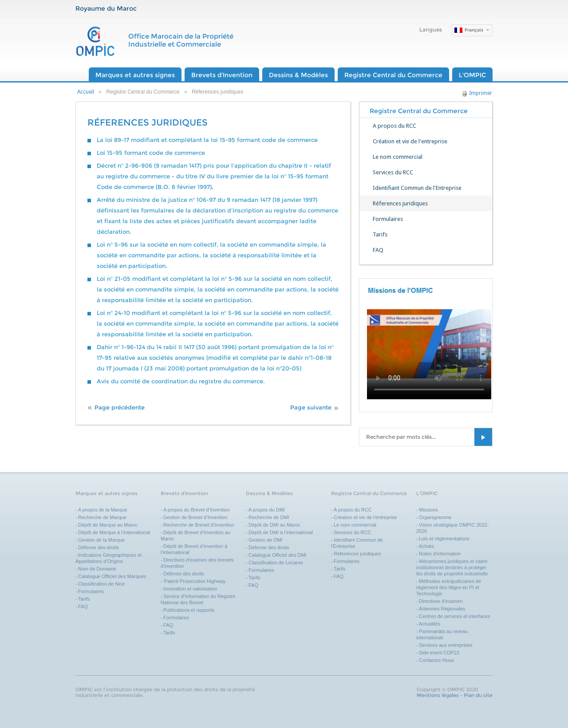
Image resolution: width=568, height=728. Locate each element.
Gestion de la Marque (101, 540)
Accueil (86, 92)
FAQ (378, 250)
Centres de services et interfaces (454, 616)
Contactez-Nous (436, 660)
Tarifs (380, 234)
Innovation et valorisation (190, 589)
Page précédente (120, 407)
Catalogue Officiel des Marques (112, 576)
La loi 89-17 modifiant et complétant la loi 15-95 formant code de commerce (207, 140)
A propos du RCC (394, 126)
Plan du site (478, 695)
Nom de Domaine (97, 569)
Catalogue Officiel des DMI (278, 555)
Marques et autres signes (135, 75)
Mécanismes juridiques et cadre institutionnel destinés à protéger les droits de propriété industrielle (452, 567)
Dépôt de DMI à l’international (281, 532)
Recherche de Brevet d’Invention (199, 525)
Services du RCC (393, 172)
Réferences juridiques (400, 203)
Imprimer (477, 93)
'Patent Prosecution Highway (194, 581)
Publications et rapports (189, 610)
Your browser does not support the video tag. (429, 344)
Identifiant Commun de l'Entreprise (417, 188)
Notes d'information (440, 554)
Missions (428, 510)
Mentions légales (438, 695)
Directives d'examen (441, 601)
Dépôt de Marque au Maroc (108, 525)
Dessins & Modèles (298, 75)
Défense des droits (99, 547)
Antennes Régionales (442, 609)
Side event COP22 (439, 653)
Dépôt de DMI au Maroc (274, 525)
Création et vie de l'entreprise (410, 141)
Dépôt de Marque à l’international (114, 532)
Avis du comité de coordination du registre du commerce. (181, 381)
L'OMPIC (472, 75)
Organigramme (435, 517)
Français (474, 30)
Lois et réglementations (444, 539)
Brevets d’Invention (222, 75)
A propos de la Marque (103, 510)
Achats (426, 546)
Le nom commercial (398, 157)
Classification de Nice (101, 584)
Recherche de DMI (269, 517)
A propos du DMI (267, 510)
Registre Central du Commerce (393, 75)
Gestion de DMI (265, 540)
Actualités (430, 624)
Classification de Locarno (276, 563)
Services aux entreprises (446, 645)
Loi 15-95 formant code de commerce (151, 153)
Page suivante (311, 407)
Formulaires (388, 219)
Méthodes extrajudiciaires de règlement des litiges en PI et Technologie (449, 587)
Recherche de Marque (102, 517)
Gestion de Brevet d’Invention (195, 517)
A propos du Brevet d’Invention (197, 510)
